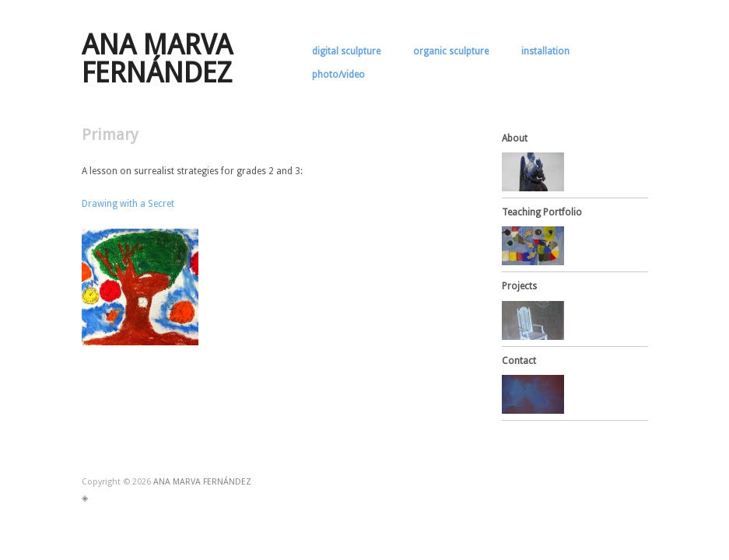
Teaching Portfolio (542, 212)
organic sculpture (451, 51)
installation (545, 51)
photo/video (338, 75)
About (515, 138)
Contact (519, 361)
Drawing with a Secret (128, 204)
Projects (519, 286)
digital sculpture (346, 51)
